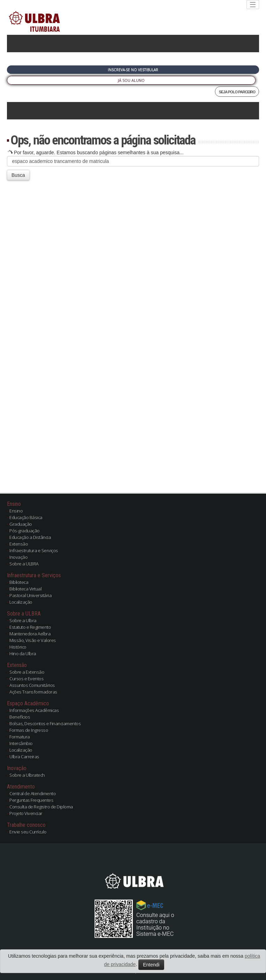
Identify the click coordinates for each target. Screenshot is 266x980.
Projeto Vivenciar (26, 813)
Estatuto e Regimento (30, 627)
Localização (21, 602)
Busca (18, 175)
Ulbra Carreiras (24, 756)
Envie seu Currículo (28, 832)
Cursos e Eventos (26, 679)
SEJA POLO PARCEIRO (237, 92)
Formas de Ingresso (29, 730)
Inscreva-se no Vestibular (133, 70)
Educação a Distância (30, 537)
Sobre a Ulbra (23, 620)
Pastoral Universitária (30, 595)
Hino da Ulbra (23, 653)
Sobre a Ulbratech (27, 775)
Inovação (18, 557)
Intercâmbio (21, 743)
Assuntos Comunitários (32, 685)
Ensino (16, 511)
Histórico (18, 647)
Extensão (19, 544)
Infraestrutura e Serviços (34, 550)
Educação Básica (26, 517)
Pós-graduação (25, 531)
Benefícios (20, 717)
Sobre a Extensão (27, 672)
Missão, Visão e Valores (33, 640)
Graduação (21, 524)
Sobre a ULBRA (24, 564)
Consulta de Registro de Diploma (41, 807)
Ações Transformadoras (33, 692)
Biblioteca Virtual (25, 589)
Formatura (20, 737)
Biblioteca (19, 582)
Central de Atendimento (33, 793)
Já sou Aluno (131, 80)
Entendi (151, 965)
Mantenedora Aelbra (30, 634)
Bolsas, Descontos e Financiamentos (45, 723)
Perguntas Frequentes (31, 800)
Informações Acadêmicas (34, 710)
